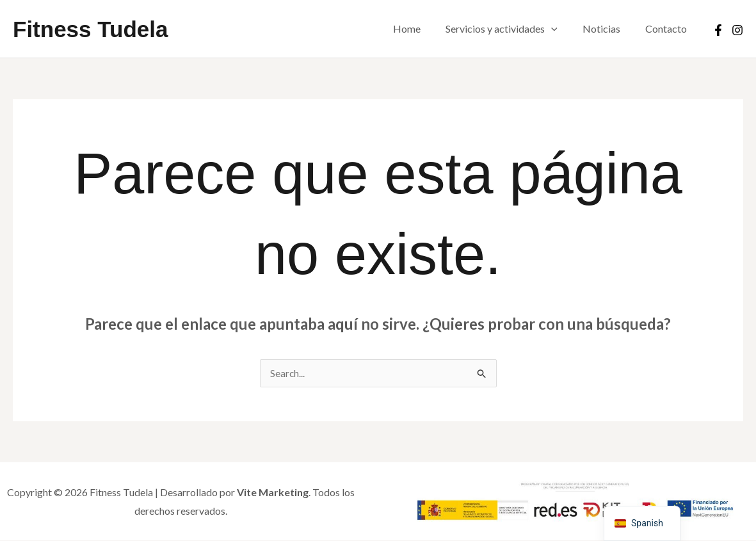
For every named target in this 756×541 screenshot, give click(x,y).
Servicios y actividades (513, 29)
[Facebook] (718, 30)
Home (423, 28)
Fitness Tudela (90, 29)
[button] (563, 29)
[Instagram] (737, 30)
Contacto (669, 28)
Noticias (608, 28)
